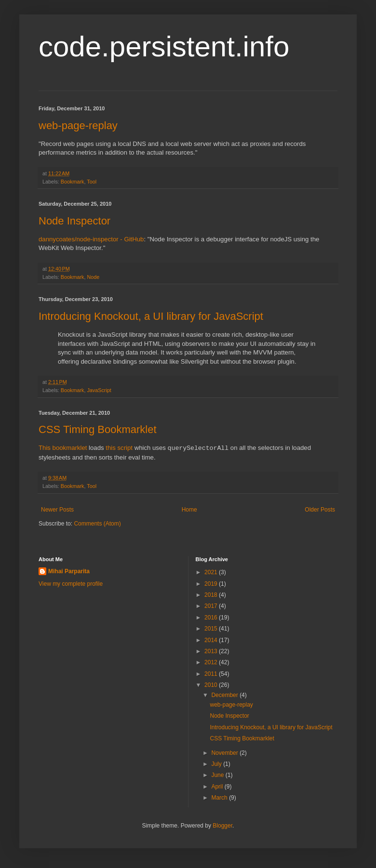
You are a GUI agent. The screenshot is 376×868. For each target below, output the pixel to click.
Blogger (222, 826)
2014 (212, 640)
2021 (212, 572)
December (225, 695)
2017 (212, 606)
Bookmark (73, 182)
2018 (212, 595)
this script (119, 448)
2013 (212, 651)
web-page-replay (78, 125)
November (225, 753)
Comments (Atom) (97, 524)
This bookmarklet (63, 448)
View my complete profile (71, 584)
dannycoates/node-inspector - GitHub (91, 239)
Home (189, 510)
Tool (92, 182)
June (218, 775)
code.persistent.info (164, 46)
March (220, 798)
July (217, 764)
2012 (212, 662)
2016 (212, 618)
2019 (212, 584)
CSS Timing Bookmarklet (98, 429)
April (218, 787)
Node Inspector (74, 221)
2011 (212, 674)
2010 (212, 685)
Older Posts (320, 510)
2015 (212, 629)
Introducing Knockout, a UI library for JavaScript (151, 316)
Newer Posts (57, 510)
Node (93, 277)
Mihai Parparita (69, 571)
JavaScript (99, 390)
